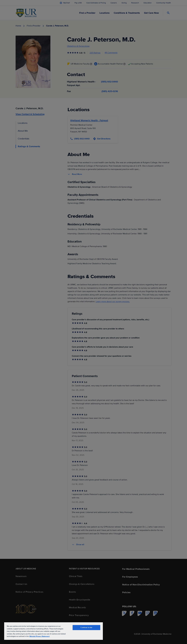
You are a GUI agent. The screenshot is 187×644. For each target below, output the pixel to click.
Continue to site (86, 627)
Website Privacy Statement (39, 636)
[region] (54, 631)
